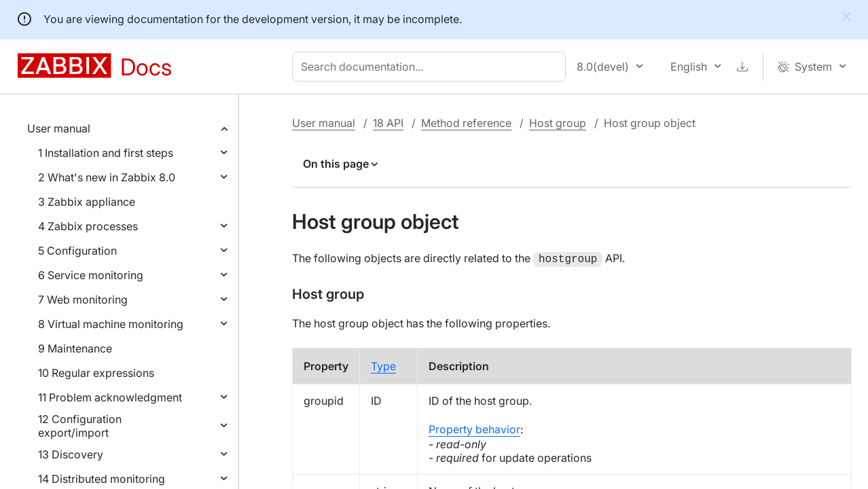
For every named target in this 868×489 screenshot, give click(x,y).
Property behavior (474, 428)
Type (383, 365)
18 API (388, 123)
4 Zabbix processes (88, 226)
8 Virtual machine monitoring (111, 324)
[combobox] (432, 67)
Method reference (466, 123)
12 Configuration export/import (80, 426)
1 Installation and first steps (106, 153)
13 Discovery (71, 454)
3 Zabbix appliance (87, 202)
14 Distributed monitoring (102, 479)
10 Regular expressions (96, 373)
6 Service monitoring (91, 275)
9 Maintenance (75, 348)
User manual (59, 128)
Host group (558, 123)
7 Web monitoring (83, 300)
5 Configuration (77, 251)
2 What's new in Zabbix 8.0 (107, 177)
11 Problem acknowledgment (110, 397)
